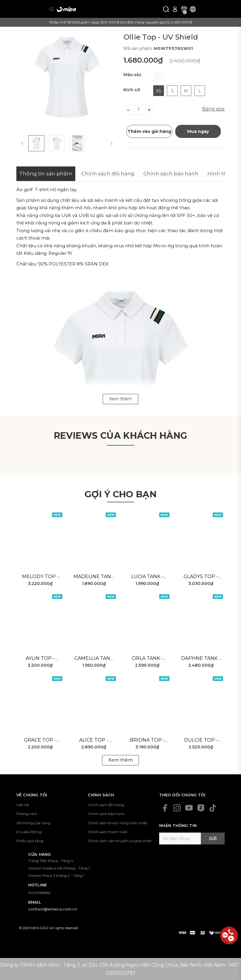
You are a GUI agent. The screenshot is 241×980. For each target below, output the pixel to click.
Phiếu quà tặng (30, 841)
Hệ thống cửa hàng (33, 823)
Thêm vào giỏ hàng (149, 131)
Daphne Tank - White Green (201, 659)
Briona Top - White (147, 740)
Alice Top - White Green (94, 740)
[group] (67, 77)
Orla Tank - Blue (147, 659)
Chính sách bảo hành (106, 814)
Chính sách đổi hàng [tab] (108, 174)
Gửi (213, 839)
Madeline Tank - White (94, 577)
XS (159, 91)
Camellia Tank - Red (94, 659)
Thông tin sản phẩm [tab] (46, 174)
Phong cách (27, 814)
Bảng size (213, 109)
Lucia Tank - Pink (147, 577)
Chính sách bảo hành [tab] (171, 174)
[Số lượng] (139, 110)
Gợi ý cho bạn (121, 494)
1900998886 (39, 893)
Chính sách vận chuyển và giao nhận (120, 841)
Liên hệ (23, 805)
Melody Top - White (40, 577)
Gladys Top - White (201, 577)
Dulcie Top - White (201, 740)
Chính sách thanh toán (108, 832)
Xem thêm (121, 760)
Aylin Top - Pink (40, 659)
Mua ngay (198, 131)
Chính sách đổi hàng (106, 805)
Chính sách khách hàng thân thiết (118, 823)
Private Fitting (29, 832)
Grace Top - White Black (40, 740)
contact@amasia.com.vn (53, 909)
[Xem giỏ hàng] (184, 9)
